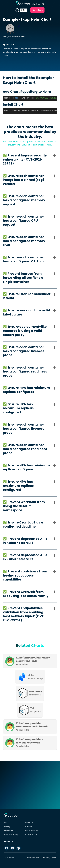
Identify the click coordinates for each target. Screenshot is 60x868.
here (49, 145)
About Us (29, 822)
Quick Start (38, 10)
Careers (29, 826)
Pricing (7, 826)
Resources (9, 830)
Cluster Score (31, 834)
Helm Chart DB (31, 830)
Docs (6, 822)
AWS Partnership (11, 834)
